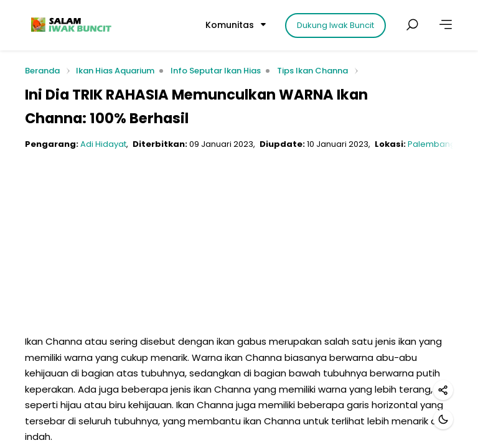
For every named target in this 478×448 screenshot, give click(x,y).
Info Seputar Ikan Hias (216, 71)
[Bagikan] (443, 390)
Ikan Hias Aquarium (115, 71)
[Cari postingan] (412, 25)
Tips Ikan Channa (312, 71)
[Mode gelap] (443, 419)
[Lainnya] (446, 25)
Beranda (42, 71)
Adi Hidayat (103, 144)
